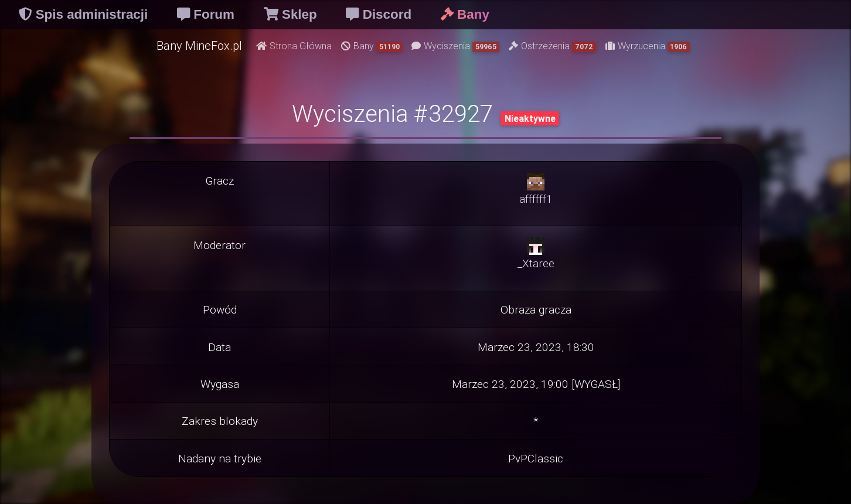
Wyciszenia (455, 46)
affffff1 (536, 199)
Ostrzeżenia (552, 46)
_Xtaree (536, 263)
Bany (372, 46)
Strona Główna (294, 46)
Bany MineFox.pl (199, 45)
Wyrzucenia (648, 46)
